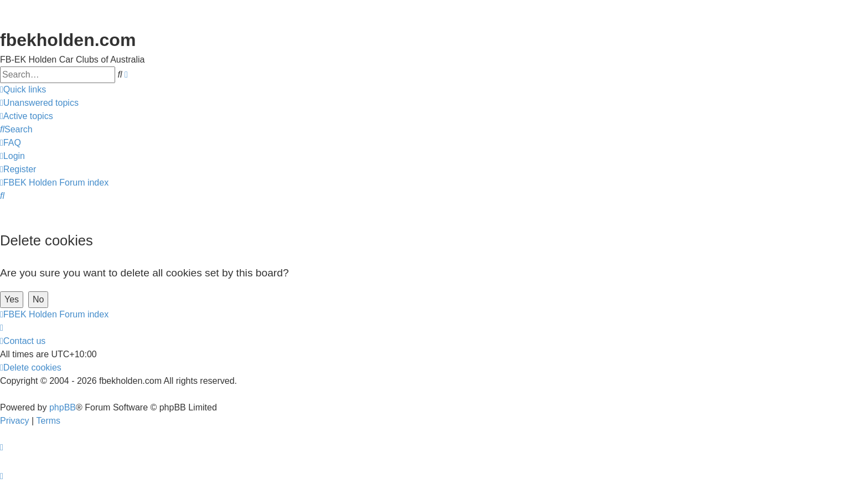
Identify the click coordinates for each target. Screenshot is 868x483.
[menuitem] (39, 103)
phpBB (63, 407)
